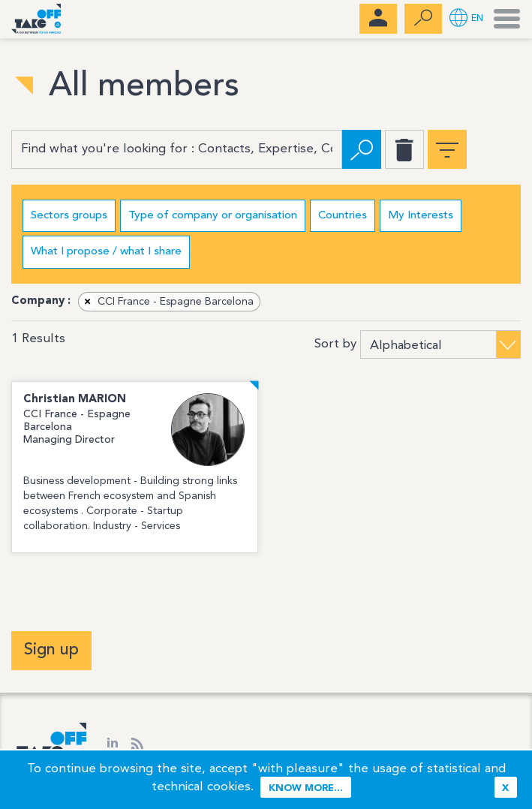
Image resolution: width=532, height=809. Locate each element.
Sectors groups (69, 216)
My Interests (421, 216)
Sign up (51, 650)
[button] (466, 19)
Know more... (306, 788)
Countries (343, 216)
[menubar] (378, 19)
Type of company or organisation (213, 216)
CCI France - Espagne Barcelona (167, 302)
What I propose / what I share (106, 252)
